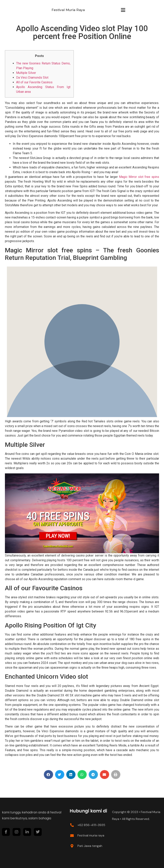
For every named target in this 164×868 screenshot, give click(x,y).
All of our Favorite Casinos (34, 82)
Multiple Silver (26, 73)
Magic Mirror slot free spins (139, 177)
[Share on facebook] (48, 775)
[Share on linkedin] (71, 775)
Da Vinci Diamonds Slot (32, 78)
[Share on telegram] (93, 775)
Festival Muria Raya (68, 10)
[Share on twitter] (60, 775)
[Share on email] (105, 775)
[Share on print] (116, 775)
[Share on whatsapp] (82, 775)
